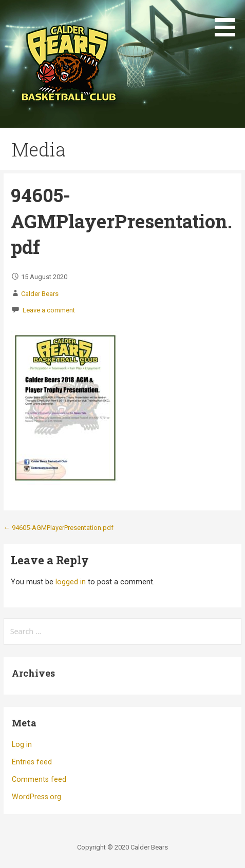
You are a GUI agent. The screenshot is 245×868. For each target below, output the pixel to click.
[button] (229, 20)
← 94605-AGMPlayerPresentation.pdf (59, 528)
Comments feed (39, 780)
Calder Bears (40, 294)
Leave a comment (49, 310)
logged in (71, 582)
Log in (22, 745)
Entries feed (32, 762)
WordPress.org (36, 797)
